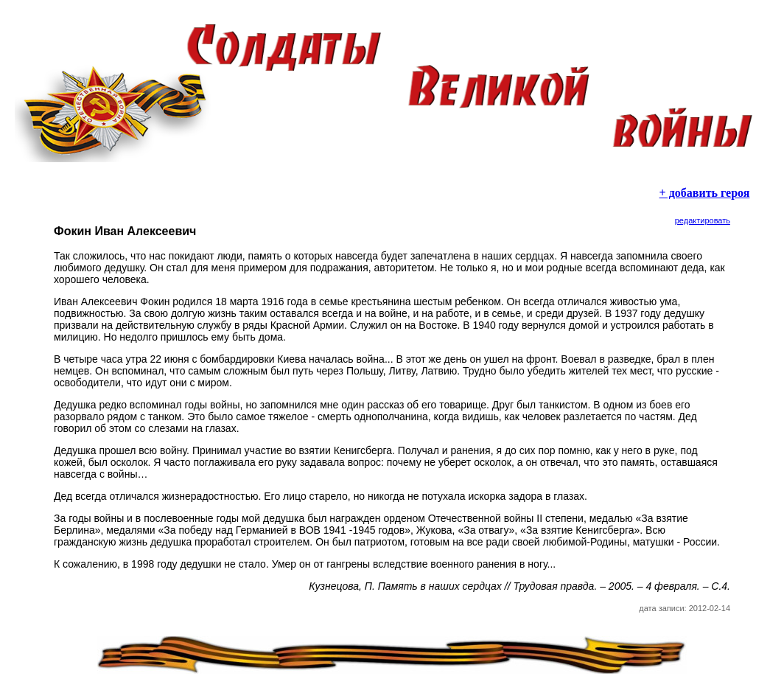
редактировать (703, 220)
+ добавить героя (705, 193)
